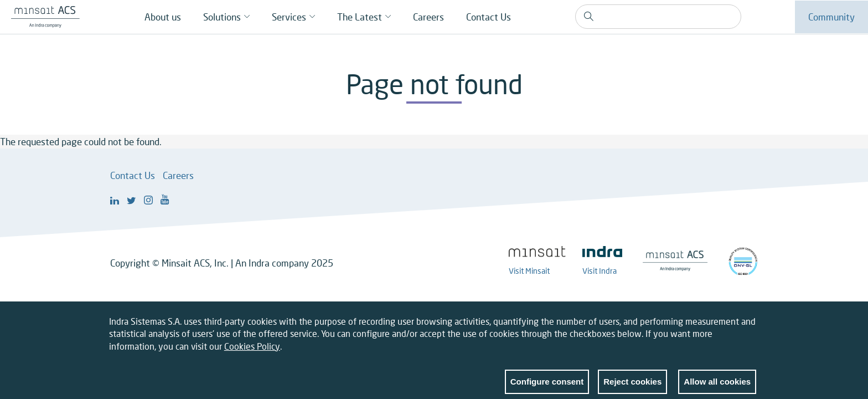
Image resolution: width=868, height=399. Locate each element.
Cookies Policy (252, 351)
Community (831, 17)
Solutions (222, 17)
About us (163, 17)
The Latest (360, 17)
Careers (428, 17)
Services (289, 17)
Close (748, 329)
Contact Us (489, 17)
